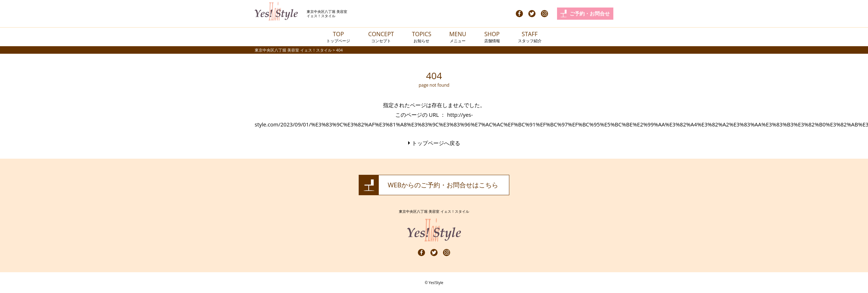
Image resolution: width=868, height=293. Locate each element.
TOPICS (421, 37)
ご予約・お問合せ (590, 13)
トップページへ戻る (436, 143)
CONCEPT (381, 37)
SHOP (492, 37)
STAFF (530, 37)
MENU (458, 37)
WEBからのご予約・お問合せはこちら (443, 185)
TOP (338, 37)
